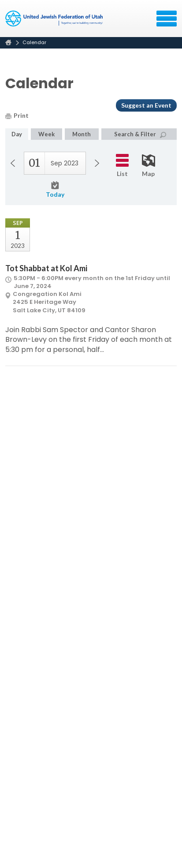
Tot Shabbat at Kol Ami (46, 268)
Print (17, 115)
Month (82, 134)
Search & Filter (140, 134)
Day (17, 134)
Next (97, 163)
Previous (13, 163)
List (122, 166)
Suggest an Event (146, 105)
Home (8, 43)
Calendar (34, 42)
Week (46, 134)
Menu (167, 19)
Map (149, 166)
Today (55, 190)
